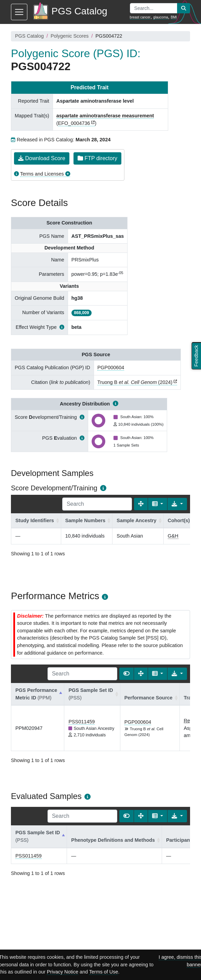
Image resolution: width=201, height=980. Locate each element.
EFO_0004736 (74, 123)
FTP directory (97, 158)
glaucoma (160, 17)
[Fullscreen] (141, 504)
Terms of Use (104, 972)
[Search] (97, 504)
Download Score (42, 158)
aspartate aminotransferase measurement (105, 116)
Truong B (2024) (135, 382)
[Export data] (177, 504)
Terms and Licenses (42, 174)
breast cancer (140, 17)
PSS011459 (82, 722)
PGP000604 (111, 367)
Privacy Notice (63, 972)
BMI (174, 17)
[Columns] (158, 504)
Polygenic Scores (70, 36)
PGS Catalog (29, 36)
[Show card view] (126, 674)
